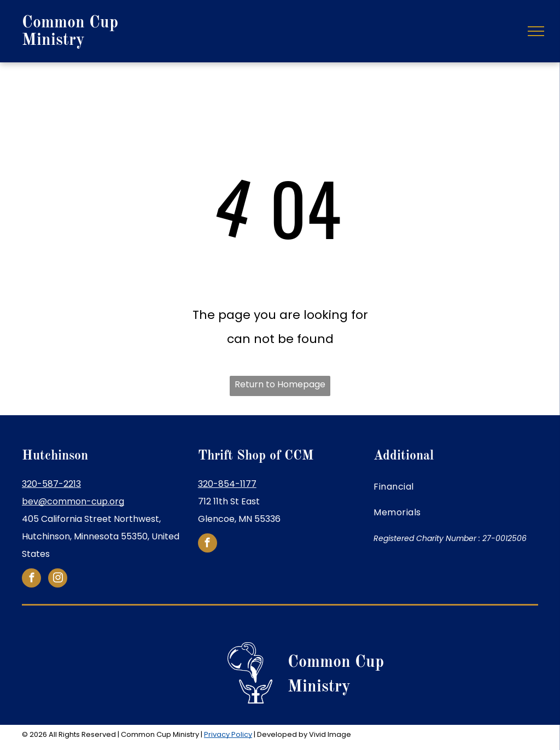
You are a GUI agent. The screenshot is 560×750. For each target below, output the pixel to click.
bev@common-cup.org (73, 501)
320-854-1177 (227, 484)
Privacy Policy (228, 734)
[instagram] (58, 579)
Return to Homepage (280, 384)
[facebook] (31, 579)
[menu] (536, 31)
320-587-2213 (51, 484)
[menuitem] (456, 487)
